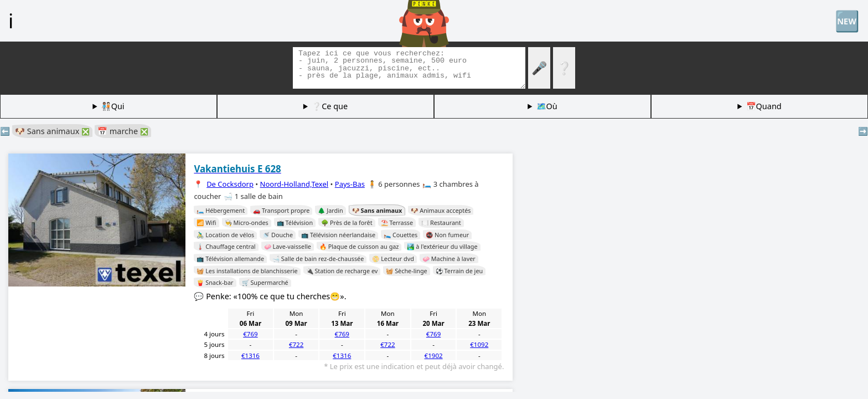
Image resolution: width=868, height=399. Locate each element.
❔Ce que (330, 106)
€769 (250, 334)
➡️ (863, 131)
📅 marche (123, 131)
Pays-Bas (350, 184)
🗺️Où (547, 106)
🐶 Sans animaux (52, 131)
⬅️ (5, 131)
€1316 (250, 355)
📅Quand (764, 106)
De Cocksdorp (230, 184)
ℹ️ (11, 21)
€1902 (434, 355)
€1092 (479, 344)
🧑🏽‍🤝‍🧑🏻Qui (113, 106)
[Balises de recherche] (409, 68)
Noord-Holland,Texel (294, 184)
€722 (296, 344)
